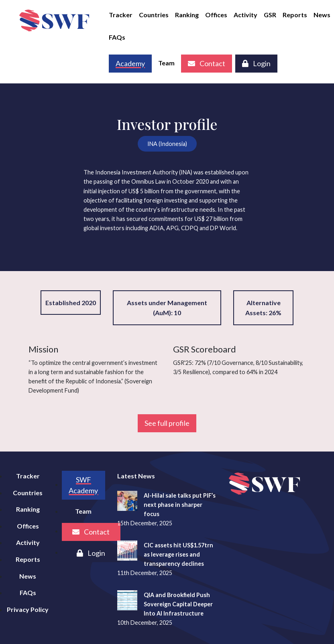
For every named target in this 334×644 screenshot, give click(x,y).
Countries (154, 15)
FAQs (117, 37)
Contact (207, 63)
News (322, 15)
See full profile (167, 423)
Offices (216, 15)
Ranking (187, 15)
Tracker (121, 15)
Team (166, 63)
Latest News (136, 476)
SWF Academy (83, 485)
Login (256, 63)
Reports (295, 15)
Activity (245, 15)
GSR (270, 15)
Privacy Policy (28, 609)
